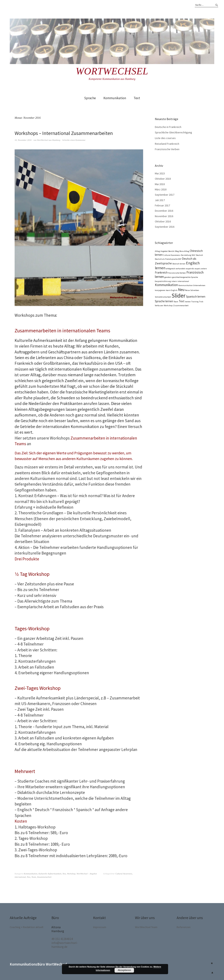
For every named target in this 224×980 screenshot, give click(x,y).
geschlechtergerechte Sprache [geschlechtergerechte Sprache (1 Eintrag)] (185, 277)
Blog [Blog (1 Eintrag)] (177, 251)
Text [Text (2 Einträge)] (182, 301)
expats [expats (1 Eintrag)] (198, 269)
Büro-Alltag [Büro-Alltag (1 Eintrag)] (184, 251)
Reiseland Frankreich (167, 144)
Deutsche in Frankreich (168, 127)
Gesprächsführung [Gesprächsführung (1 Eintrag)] (163, 281)
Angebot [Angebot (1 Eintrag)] (164, 251)
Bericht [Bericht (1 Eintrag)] (171, 251)
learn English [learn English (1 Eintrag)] (172, 290)
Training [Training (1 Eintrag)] (195, 302)
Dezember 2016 (164, 211)
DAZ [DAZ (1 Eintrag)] (194, 255)
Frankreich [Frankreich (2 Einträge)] (161, 272)
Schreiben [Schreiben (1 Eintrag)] (195, 290)
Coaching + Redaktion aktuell (26, 927)
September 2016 (165, 227)
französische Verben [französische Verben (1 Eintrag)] (177, 273)
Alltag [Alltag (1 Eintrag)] (157, 251)
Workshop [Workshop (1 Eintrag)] (168, 305)
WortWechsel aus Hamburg (49, 140)
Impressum (100, 927)
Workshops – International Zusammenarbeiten (64, 133)
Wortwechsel (112, 71)
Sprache (90, 98)
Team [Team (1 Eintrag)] (176, 302)
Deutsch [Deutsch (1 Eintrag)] (199, 255)
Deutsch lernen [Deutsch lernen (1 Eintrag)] (179, 264)
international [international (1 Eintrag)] (183, 281)
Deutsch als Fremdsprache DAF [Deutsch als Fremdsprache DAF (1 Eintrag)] (168, 259)
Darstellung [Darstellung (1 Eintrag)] (186, 255)
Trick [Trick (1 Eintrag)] (201, 302)
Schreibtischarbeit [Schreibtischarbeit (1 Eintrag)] (163, 297)
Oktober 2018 (163, 179)
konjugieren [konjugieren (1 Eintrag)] (160, 290)
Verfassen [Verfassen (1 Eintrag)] (159, 305)
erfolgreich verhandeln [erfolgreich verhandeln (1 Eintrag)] (176, 269)
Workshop (71, 874)
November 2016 (164, 216)
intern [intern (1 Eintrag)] (174, 281)
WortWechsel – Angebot (87, 874)
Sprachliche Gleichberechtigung (173, 132)
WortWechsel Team (146, 927)
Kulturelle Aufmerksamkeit (50, 874)
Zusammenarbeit (44, 877)
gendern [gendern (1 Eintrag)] (168, 277)
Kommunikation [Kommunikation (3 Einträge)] (166, 285)
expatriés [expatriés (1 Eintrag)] (190, 269)
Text (137, 98)
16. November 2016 (23, 140)
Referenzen (184, 927)
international (20, 877)
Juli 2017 (160, 200)
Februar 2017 (162, 205)
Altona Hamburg (58, 929)
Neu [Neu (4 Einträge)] (181, 289)
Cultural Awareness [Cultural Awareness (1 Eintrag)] (172, 255)
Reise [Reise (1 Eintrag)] (187, 290)
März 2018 (161, 189)
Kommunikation (115, 98)
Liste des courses (165, 138)
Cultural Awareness (124, 874)
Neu (64, 874)
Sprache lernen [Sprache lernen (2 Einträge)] (164, 301)
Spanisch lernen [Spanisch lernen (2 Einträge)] (196, 296)
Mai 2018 (160, 184)
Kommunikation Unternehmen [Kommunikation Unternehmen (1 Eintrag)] (192, 285)
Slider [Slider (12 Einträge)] (179, 296)
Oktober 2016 (163, 221)
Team (34, 877)
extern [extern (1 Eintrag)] (204, 269)
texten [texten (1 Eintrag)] (188, 302)
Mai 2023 (160, 173)
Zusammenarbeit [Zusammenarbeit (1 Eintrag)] (181, 305)
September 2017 (165, 195)
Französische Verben (167, 149)
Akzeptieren (124, 970)
